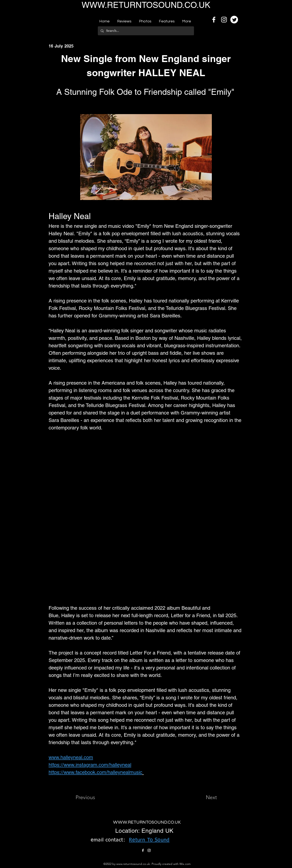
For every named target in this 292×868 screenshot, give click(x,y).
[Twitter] (234, 20)
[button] (124, 20)
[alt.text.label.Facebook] (214, 20)
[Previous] (89, 797)
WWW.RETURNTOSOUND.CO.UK (146, 5)
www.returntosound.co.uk (133, 864)
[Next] (206, 797)
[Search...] (146, 31)
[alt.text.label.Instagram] (224, 20)
